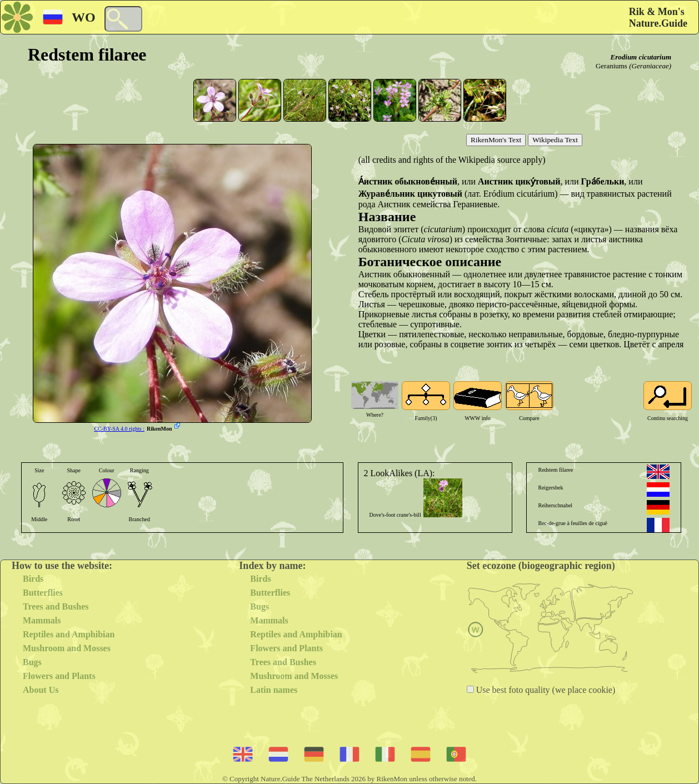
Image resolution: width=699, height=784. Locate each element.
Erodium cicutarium (641, 57)
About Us (41, 690)
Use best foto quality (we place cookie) (545, 690)
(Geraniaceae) (650, 66)
